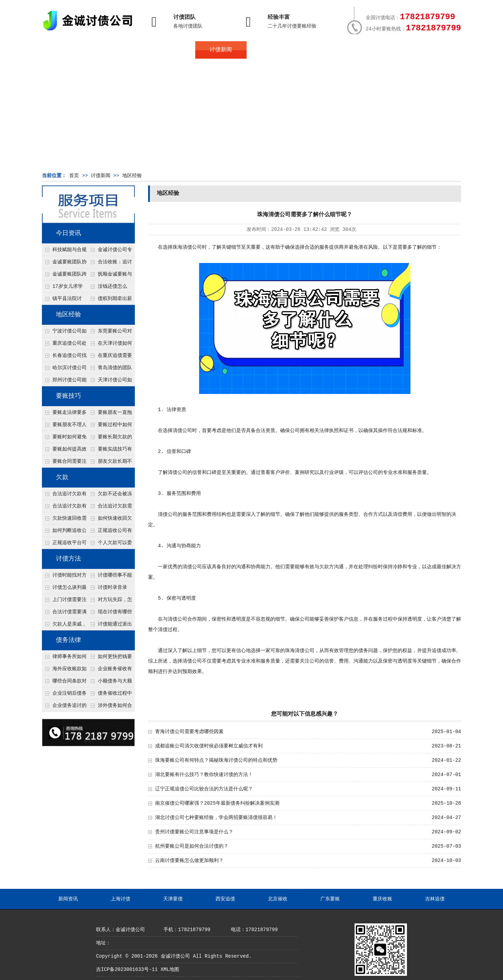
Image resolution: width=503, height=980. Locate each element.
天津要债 (173, 899)
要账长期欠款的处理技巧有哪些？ (110, 439)
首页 (67, 50)
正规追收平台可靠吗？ (64, 544)
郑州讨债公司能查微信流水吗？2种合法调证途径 (64, 382)
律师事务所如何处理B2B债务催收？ (64, 658)
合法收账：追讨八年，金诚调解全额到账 (110, 264)
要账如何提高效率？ (64, 451)
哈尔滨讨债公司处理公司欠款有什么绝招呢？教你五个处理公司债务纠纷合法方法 (64, 370)
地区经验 (132, 176)
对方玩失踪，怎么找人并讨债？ (110, 601)
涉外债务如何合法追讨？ (110, 707)
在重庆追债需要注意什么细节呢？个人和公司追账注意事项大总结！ (110, 357)
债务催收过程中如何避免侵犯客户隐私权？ (110, 695)
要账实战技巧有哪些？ (110, 451)
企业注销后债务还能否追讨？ (64, 695)
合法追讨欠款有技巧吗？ (64, 508)
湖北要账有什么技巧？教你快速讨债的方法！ (204, 775)
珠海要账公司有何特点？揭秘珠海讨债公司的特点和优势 (216, 760)
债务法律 (68, 640)
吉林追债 (435, 899)
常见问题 (272, 50)
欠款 (62, 477)
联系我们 (374, 50)
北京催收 (278, 899)
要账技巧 (68, 396)
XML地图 (170, 970)
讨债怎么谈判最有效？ (64, 589)
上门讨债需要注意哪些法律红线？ (64, 601)
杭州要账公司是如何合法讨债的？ (192, 846)
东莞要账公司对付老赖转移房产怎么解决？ (110, 333)
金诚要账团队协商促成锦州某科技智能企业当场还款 (64, 264)
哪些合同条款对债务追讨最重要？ (64, 683)
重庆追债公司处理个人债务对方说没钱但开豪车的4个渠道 (64, 345)
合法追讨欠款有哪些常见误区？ (64, 496)
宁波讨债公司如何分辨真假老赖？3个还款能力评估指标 (64, 333)
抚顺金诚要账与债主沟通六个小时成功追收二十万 (110, 276)
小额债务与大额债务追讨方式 (110, 683)
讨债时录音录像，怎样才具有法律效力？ (109, 589)
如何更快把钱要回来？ (110, 658)
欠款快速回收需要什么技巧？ (64, 520)
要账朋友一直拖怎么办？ (110, 414)
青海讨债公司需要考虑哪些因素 (189, 732)
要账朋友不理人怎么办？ (64, 426)
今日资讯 (68, 233)
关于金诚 (119, 50)
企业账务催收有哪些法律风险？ (110, 671)
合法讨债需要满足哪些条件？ (64, 614)
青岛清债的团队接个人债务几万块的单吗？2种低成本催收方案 (110, 370)
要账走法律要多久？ (64, 414)
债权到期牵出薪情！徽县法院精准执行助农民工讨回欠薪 (110, 300)
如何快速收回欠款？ (110, 520)
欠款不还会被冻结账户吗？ (110, 496)
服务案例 (323, 50)
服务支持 (425, 50)
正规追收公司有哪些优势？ (110, 532)
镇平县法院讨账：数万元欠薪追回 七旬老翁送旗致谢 (64, 300)
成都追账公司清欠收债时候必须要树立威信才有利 (209, 746)
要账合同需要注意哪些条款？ (64, 463)
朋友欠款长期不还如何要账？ (110, 463)
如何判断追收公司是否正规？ (64, 532)
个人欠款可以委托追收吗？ (110, 544)
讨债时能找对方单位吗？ (64, 577)
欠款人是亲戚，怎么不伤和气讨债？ (64, 626)
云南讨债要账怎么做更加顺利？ (189, 861)
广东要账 (330, 899)
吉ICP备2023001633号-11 (127, 970)
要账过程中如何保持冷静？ (110, 426)
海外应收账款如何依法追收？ (64, 671)
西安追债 (225, 899)
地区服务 (170, 50)
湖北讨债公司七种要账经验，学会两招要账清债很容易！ (216, 818)
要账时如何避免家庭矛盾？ (64, 439)
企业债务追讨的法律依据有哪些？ (64, 707)
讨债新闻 (221, 50)
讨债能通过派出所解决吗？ (110, 626)
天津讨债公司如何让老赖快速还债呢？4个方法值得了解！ (110, 382)
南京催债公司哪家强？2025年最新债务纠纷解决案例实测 (217, 803)
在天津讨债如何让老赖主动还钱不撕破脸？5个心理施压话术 (110, 345)
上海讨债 (121, 899)
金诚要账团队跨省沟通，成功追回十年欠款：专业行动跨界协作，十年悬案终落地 (64, 276)
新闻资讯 (68, 899)
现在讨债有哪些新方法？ (110, 614)
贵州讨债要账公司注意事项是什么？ (194, 832)
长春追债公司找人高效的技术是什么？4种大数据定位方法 (64, 357)
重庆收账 (382, 899)
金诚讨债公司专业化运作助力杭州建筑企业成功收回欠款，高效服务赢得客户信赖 (110, 251)
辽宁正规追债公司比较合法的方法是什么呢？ (204, 789)
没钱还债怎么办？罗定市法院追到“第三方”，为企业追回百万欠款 (110, 288)
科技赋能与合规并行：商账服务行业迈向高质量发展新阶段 (64, 251)
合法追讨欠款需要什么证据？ (110, 508)
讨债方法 (68, 559)
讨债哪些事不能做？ (110, 577)
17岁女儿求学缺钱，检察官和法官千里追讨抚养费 (64, 288)
